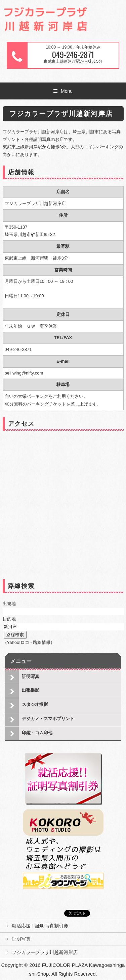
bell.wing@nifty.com (24, 373)
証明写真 (31, 676)
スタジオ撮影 (35, 704)
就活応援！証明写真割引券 (40, 926)
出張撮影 (31, 690)
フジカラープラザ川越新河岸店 (45, 952)
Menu (67, 91)
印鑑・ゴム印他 (37, 733)
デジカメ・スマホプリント (48, 719)
